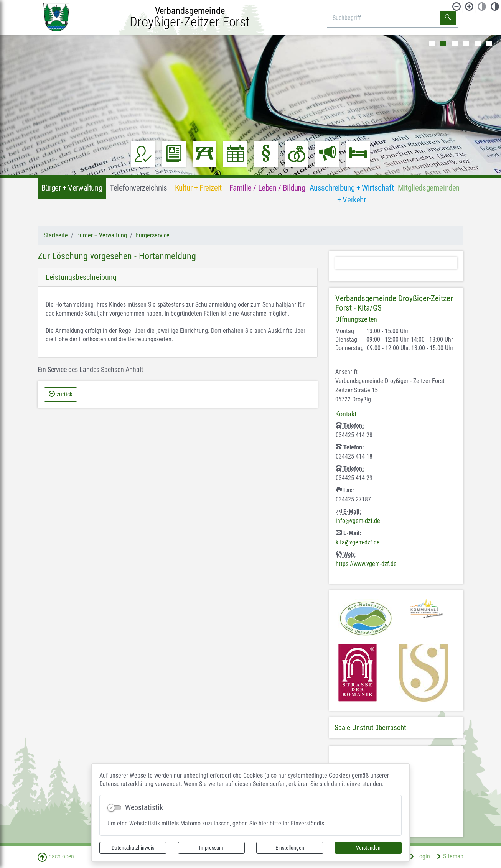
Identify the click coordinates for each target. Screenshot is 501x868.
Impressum (211, 848)
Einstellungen (290, 848)
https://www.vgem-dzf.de (366, 564)
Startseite (56, 235)
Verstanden (368, 848)
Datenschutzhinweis (133, 848)
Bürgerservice (152, 235)
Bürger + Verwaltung (102, 235)
